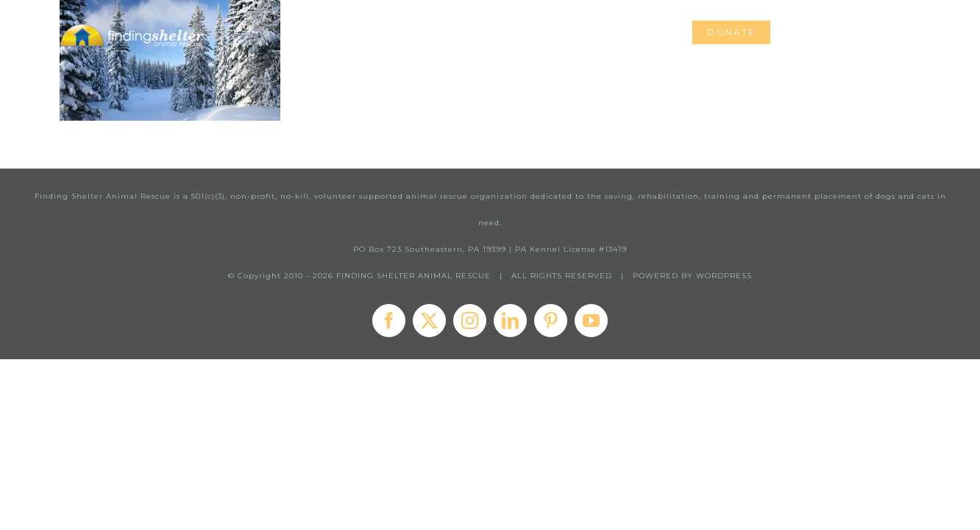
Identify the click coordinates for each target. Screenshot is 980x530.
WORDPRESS (724, 276)
